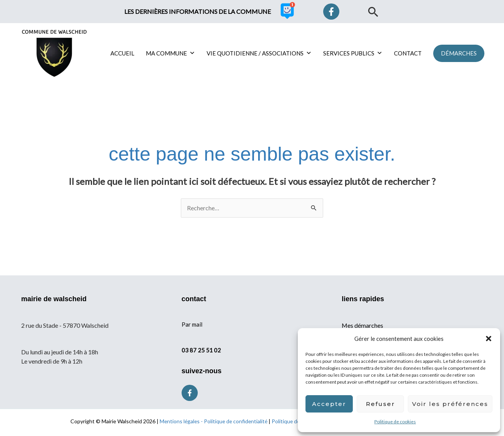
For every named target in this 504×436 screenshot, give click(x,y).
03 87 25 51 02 (201, 350)
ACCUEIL (122, 53)
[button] (489, 339)
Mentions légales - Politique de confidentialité (213, 421)
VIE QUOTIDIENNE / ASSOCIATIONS (259, 53)
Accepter (329, 404)
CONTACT (408, 53)
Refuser (381, 404)
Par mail (192, 324)
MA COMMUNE (170, 53)
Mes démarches (363, 325)
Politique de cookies (395, 422)
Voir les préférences (450, 404)
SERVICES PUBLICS (353, 53)
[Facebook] (331, 12)
